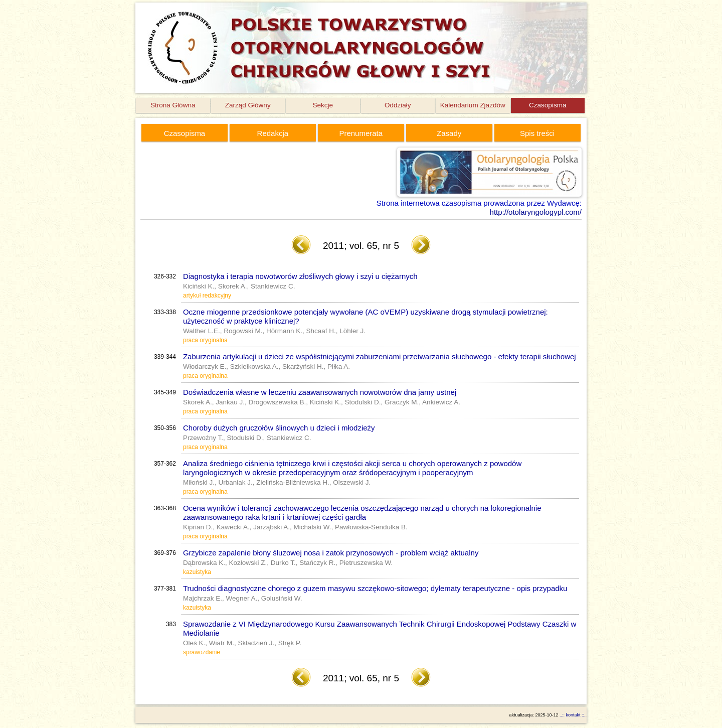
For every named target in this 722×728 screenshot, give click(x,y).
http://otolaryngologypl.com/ (536, 212)
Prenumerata (361, 133)
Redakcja (273, 133)
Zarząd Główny (248, 105)
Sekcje (323, 105)
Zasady (449, 133)
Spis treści (537, 133)
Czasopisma (548, 105)
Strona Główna (173, 105)
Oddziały (398, 105)
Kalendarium (473, 105)
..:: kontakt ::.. (573, 715)
